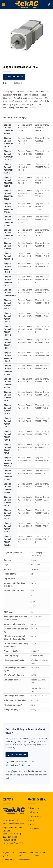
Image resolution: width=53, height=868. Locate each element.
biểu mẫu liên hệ (34, 771)
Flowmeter (34, 812)
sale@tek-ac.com (23, 765)
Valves (32, 824)
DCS (31, 820)
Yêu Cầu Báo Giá (14, 77)
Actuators (33, 829)
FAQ (32, 853)
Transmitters (35, 816)
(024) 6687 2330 (26, 761)
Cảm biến (33, 808)
